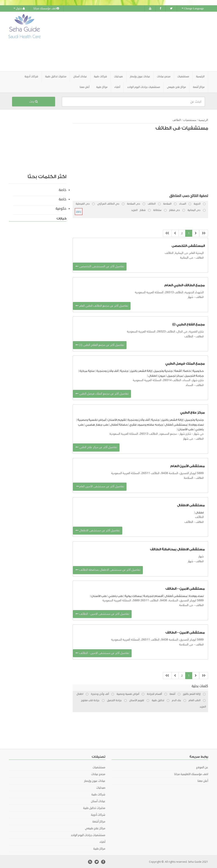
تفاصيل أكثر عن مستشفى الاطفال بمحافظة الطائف (108, 570)
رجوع (79, 211)
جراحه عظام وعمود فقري (146, 424)
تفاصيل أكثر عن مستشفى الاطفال (98, 530)
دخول (19, 8)
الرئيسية (200, 76)
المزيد (134, 210)
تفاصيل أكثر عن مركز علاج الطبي (96, 447)
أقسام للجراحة (153, 596)
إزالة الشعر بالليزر (141, 371)
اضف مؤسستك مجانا (46, 8)
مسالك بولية (133, 596)
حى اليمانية (187, 258)
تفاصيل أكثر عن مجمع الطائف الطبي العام (102, 306)
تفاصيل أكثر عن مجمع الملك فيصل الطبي (102, 394)
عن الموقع (202, 767)
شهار (190, 297)
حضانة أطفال (119, 424)
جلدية (124, 371)
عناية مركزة (87, 371)
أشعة (178, 371)
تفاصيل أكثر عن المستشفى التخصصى (100, 266)
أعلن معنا (85, 87)
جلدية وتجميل (163, 371)
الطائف (177, 120)
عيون (162, 375)
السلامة (188, 478)
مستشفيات (190, 120)
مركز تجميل (175, 375)
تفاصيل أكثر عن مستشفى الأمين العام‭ (100, 486)
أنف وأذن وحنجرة (107, 371)
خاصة (187, 371)
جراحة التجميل (194, 375)
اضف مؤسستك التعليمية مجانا (191, 774)
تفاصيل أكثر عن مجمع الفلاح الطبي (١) (100, 345)
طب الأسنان (186, 429)
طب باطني (116, 596)
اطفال (152, 375)
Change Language (193, 8)
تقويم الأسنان (117, 420)
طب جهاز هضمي (97, 424)
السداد (189, 385)
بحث (33, 101)
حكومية (198, 371)
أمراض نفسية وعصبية (92, 420)
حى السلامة (186, 605)
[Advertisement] (135, 41)
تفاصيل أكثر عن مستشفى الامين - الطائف (102, 614)
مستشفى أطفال (176, 424)
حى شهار (188, 439)
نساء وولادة (196, 424)
